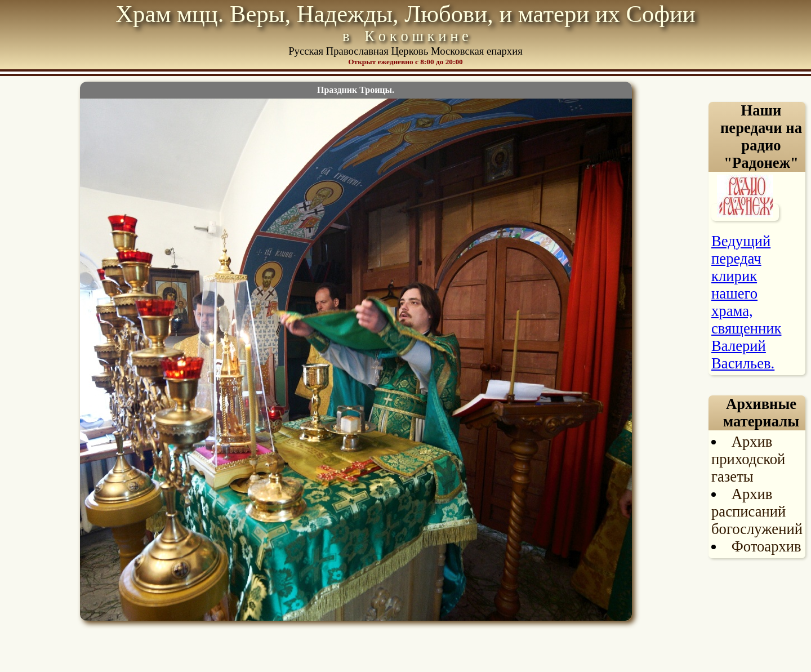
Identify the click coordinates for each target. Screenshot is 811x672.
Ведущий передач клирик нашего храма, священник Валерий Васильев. (746, 302)
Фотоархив (767, 546)
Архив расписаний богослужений (757, 511)
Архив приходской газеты (748, 459)
